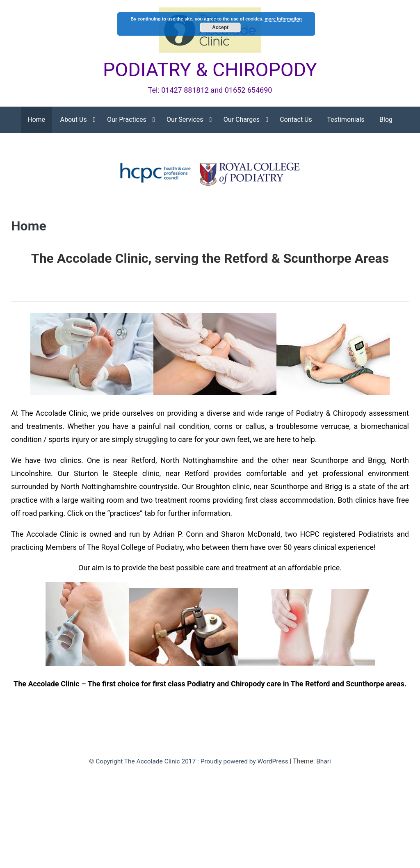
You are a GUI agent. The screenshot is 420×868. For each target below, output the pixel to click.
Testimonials (346, 120)
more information (283, 19)
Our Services (185, 120)
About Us (74, 120)
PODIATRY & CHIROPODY (210, 70)
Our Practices (127, 120)
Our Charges (242, 120)
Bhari (327, 762)
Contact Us (296, 120)
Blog (386, 120)
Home (36, 120)
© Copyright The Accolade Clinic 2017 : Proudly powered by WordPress (189, 762)
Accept (220, 27)
